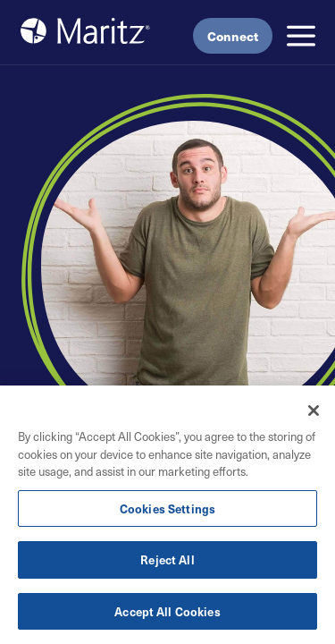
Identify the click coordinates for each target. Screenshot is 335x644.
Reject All (167, 560)
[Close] (314, 411)
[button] (301, 36)
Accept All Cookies (167, 612)
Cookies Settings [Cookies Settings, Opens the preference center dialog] (167, 508)
